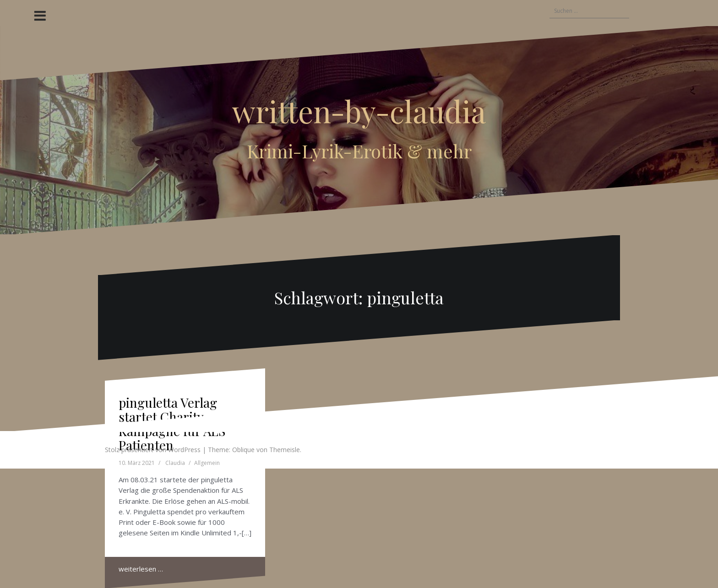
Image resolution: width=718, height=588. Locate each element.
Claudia (175, 463)
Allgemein (207, 463)
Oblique (243, 450)
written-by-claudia (359, 111)
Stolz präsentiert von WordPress (153, 450)
